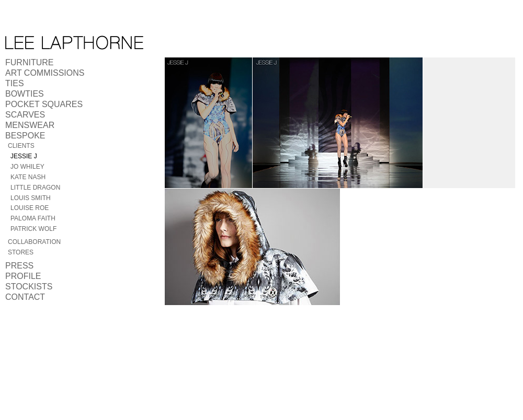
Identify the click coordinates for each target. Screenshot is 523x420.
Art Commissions (45, 73)
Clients (21, 146)
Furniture (29, 62)
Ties (15, 83)
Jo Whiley (27, 167)
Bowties (25, 94)
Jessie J (24, 156)
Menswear (30, 125)
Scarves (25, 115)
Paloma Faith (33, 218)
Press (19, 266)
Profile (23, 276)
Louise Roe (30, 208)
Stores (21, 252)
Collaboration (34, 242)
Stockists (29, 287)
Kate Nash (28, 177)
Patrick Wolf (33, 229)
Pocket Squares (44, 104)
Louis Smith (31, 198)
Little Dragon (35, 188)
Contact (25, 297)
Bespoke (25, 136)
